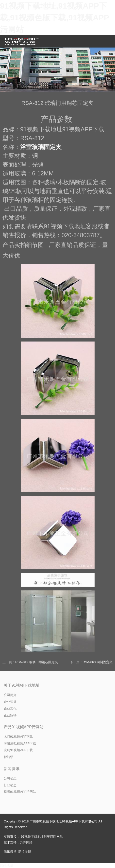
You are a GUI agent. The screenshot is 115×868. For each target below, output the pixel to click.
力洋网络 (26, 842)
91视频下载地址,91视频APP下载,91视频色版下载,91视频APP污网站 (55, 18)
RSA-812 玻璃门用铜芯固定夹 (37, 662)
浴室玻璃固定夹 (41, 147)
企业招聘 (10, 715)
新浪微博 (25, 852)
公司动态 (10, 778)
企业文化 (10, 708)
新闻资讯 (12, 769)
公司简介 (10, 695)
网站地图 (6, 865)
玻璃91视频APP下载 (18, 750)
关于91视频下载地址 (22, 685)
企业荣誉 (10, 702)
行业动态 (10, 785)
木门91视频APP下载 (18, 737)
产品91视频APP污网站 (24, 727)
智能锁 (8, 757)
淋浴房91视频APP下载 (20, 743)
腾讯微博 (10, 852)
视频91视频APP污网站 (20, 792)
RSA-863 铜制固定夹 (98, 662)
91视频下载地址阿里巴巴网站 (42, 837)
